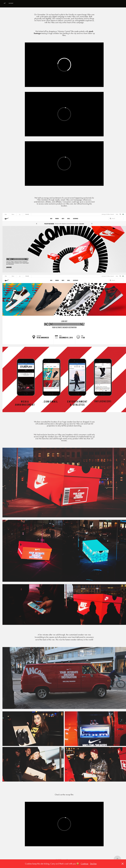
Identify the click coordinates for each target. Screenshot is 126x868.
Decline (93, 864)
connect (11, 3)
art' (5, 3)
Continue (85, 864)
